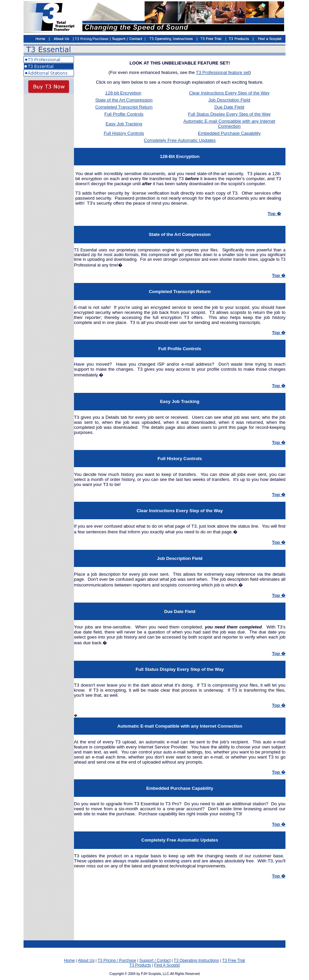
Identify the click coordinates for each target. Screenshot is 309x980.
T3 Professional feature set (223, 72)
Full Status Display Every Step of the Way (229, 114)
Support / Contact (155, 961)
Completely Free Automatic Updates (180, 140)
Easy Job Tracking (124, 124)
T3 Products (140, 965)
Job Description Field (229, 100)
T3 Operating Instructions (197, 961)
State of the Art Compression (124, 100)
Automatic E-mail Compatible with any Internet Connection (229, 124)
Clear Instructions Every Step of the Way (229, 93)
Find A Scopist (167, 965)
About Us (86, 961)
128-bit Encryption (123, 93)
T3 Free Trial (234, 961)
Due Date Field (229, 107)
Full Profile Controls (124, 114)
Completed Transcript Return (124, 107)
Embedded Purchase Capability (229, 133)
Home (69, 961)
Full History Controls (124, 133)
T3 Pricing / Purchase (117, 961)
